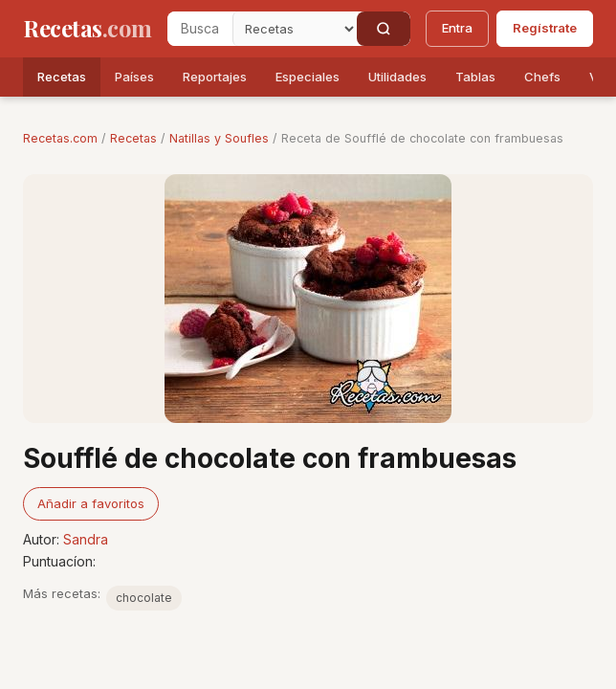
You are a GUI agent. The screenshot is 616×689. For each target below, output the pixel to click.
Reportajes (215, 77)
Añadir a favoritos (91, 503)
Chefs (542, 77)
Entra (457, 28)
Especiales (308, 77)
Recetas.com (60, 138)
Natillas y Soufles (219, 138)
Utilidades (397, 77)
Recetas (62, 77)
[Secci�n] (295, 29)
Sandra (86, 539)
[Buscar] (384, 29)
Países (134, 77)
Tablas (475, 77)
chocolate (144, 598)
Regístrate (545, 28)
